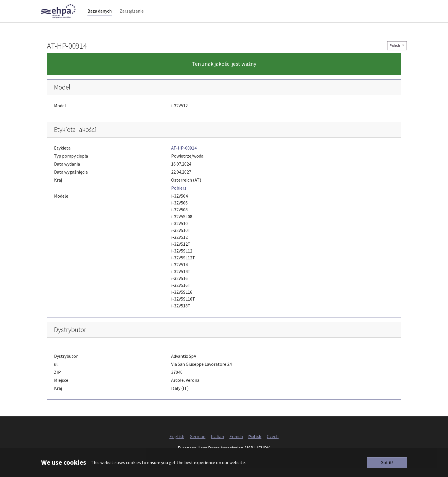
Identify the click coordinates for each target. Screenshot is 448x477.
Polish (395, 55)
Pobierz (179, 197)
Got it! (387, 462)
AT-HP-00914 (184, 157)
